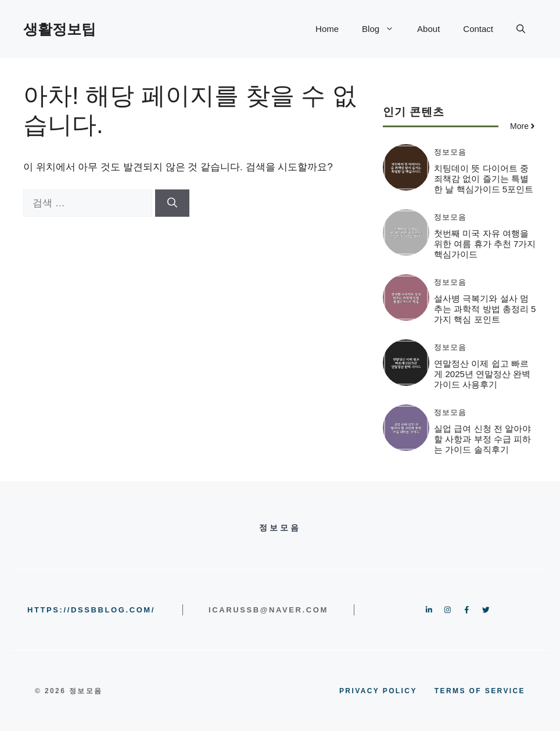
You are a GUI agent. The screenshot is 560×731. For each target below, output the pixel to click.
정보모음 (450, 152)
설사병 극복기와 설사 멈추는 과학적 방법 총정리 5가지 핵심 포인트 (485, 309)
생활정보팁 (60, 29)
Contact (478, 29)
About (428, 29)
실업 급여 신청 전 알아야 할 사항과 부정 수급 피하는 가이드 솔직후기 (482, 439)
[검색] (172, 203)
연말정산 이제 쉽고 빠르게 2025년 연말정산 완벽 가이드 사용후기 (482, 374)
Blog (384, 29)
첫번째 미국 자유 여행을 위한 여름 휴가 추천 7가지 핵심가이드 (485, 244)
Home (327, 29)
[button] (521, 29)
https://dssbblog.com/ (91, 610)
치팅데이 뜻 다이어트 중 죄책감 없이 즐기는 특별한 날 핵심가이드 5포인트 (484, 179)
